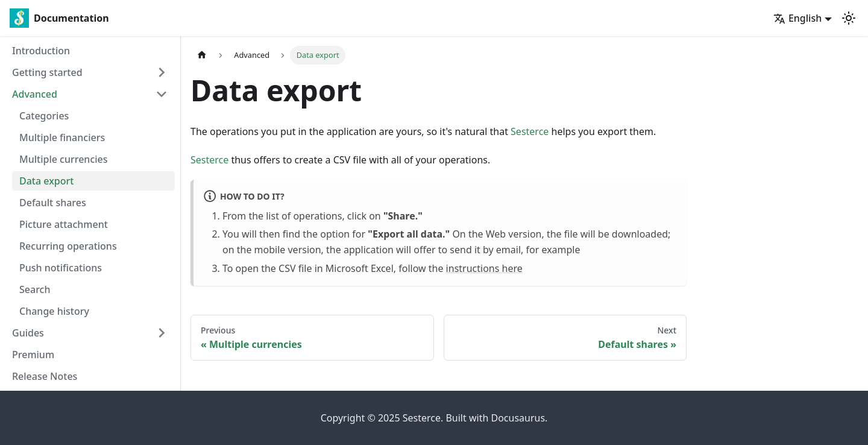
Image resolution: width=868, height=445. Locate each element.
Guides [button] (28, 333)
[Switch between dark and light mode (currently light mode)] (849, 18)
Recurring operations (68, 246)
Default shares (53, 203)
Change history (54, 311)
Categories (44, 116)
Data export (46, 181)
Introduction (41, 51)
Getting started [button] (47, 72)
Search (35, 289)
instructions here (484, 268)
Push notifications (61, 268)
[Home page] (202, 55)
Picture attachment (64, 224)
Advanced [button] (35, 94)
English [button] (797, 18)
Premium (33, 355)
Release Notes (45, 376)
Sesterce (530, 131)
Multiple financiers (62, 137)
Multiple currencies (64, 159)
